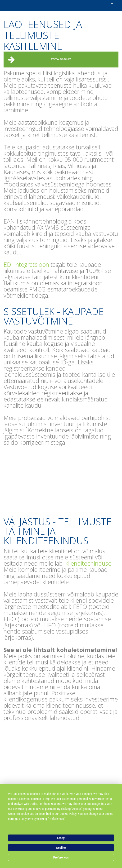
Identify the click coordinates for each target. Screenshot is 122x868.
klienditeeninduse (88, 563)
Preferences (61, 858)
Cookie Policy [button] (68, 814)
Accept (61, 838)
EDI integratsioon (26, 264)
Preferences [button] (56, 819)
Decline (61, 848)
